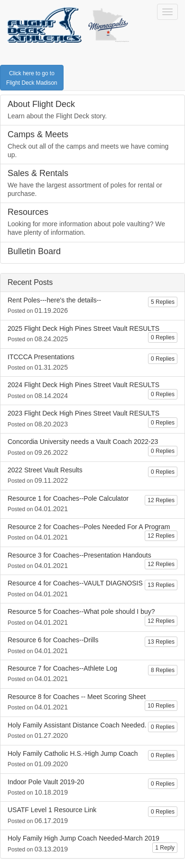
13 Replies (161, 585)
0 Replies (163, 337)
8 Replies (163, 670)
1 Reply (165, 848)
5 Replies (163, 302)
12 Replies (161, 500)
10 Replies (161, 706)
